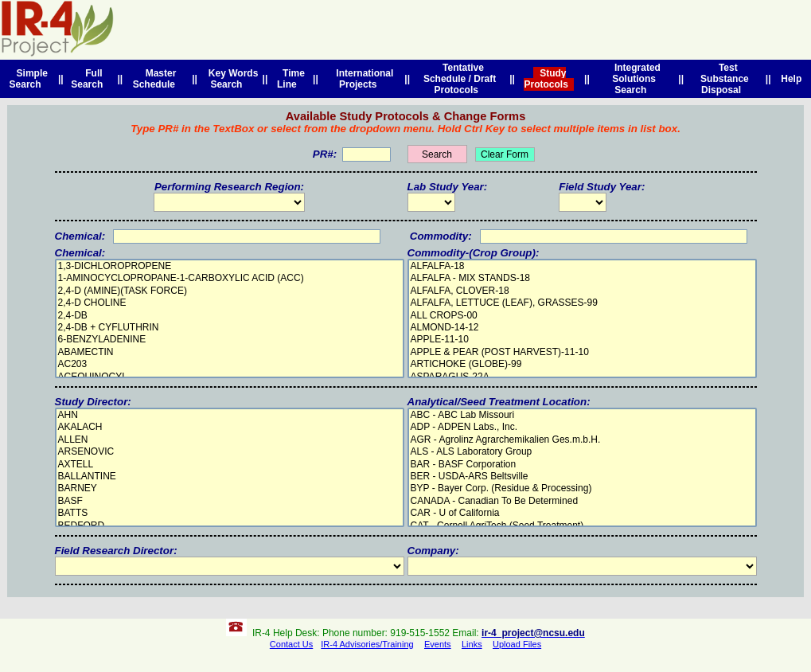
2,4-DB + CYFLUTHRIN (230, 328)
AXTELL (230, 465)
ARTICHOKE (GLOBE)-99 (582, 364)
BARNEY (230, 488)
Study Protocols (548, 79)
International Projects (363, 79)
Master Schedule (157, 79)
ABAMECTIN (230, 352)
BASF (230, 501)
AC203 (230, 364)
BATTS (230, 513)
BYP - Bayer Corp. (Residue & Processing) (582, 488)
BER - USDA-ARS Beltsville (582, 477)
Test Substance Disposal (725, 79)
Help (792, 79)
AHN (230, 415)
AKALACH (230, 427)
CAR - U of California (582, 513)
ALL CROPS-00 (582, 316)
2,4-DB (230, 316)
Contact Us (291, 644)
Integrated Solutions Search (635, 79)
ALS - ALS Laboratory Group (582, 452)
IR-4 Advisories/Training (367, 644)
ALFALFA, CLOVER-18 (582, 291)
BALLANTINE (230, 477)
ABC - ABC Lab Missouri (582, 415)
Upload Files (517, 644)
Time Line (291, 79)
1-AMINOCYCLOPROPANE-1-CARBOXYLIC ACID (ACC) (230, 278)
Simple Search (29, 79)
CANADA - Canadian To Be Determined (582, 501)
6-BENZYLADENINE (230, 340)
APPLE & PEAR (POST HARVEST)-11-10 (582, 352)
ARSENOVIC (230, 452)
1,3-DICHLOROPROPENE (230, 266)
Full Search (90, 79)
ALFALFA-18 (582, 266)
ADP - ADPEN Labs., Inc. (582, 427)
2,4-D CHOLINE (230, 303)
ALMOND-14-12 (582, 328)
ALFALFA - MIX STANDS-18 (582, 278)
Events (438, 644)
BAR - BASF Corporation (582, 465)
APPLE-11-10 (582, 340)
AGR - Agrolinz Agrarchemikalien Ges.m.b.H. (582, 440)
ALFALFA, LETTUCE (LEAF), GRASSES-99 (582, 303)
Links (472, 644)
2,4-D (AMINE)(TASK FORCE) (230, 291)
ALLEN (230, 440)
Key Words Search (230, 79)
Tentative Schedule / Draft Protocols (460, 79)
